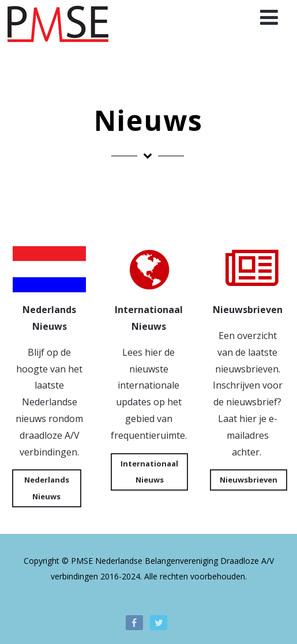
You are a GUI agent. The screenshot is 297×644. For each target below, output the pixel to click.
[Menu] (269, 17)
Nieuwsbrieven (249, 480)
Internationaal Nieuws (149, 472)
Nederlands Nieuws (47, 488)
